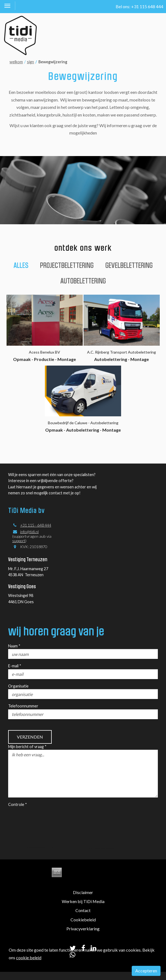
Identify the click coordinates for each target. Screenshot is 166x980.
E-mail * (15, 666)
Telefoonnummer (23, 706)
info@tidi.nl (29, 532)
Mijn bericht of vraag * (27, 747)
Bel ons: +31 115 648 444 (139, 6)
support (19, 541)
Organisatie (18, 686)
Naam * (14, 646)
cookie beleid (29, 957)
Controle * (18, 804)
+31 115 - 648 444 (36, 525)
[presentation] (50, 818)
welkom (16, 62)
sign (30, 62)
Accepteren (146, 971)
